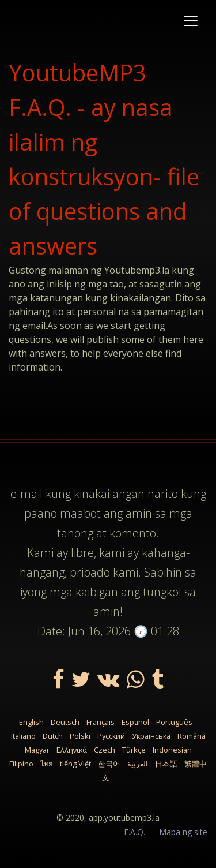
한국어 (109, 764)
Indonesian (172, 750)
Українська (151, 736)
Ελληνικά (72, 750)
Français (101, 722)
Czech (105, 750)
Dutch (53, 736)
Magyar (37, 750)
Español (135, 722)
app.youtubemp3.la (124, 818)
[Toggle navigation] (191, 21)
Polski (80, 736)
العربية (138, 764)
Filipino (21, 764)
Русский (111, 736)
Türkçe (134, 750)
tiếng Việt (75, 764)
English (31, 722)
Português (174, 722)
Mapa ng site (183, 832)
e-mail (26, 494)
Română (192, 736)
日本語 (166, 764)
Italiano (23, 736)
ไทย (47, 764)
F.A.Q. (134, 832)
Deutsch (65, 722)
